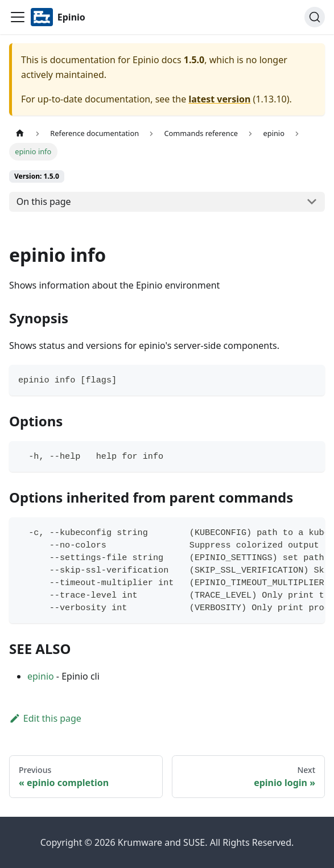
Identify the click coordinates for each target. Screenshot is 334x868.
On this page (44, 201)
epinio (41, 676)
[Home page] (20, 133)
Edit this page (45, 718)
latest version (219, 99)
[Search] (315, 17)
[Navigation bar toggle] (18, 17)
